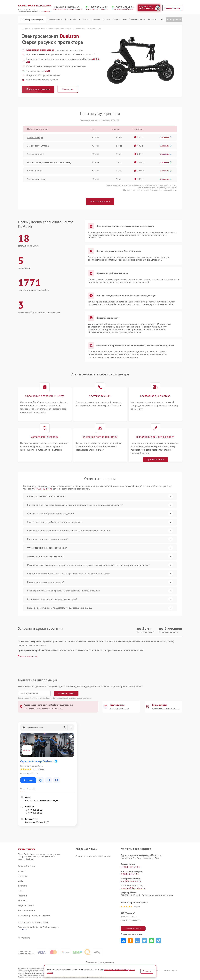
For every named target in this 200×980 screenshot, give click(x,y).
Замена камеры (35, 137)
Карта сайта (24, 938)
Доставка (96, 20)
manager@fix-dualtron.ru (133, 888)
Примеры (23, 876)
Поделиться (123, 941)
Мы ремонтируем (32, 20)
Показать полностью (28, 656)
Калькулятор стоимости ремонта (34, 915)
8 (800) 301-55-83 (130, 874)
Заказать (166, 137)
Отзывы (86, 20)
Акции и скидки (120, 20)
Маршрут (28, 780)
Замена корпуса (35, 154)
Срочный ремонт (54, 20)
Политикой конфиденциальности (80, 698)
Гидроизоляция (35, 171)
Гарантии (106, 20)
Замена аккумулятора (38, 146)
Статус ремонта (174, 19)
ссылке (24, 930)
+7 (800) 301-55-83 (98, 7)
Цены (68, 20)
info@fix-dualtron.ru (131, 881)
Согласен (147, 971)
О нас (77, 20)
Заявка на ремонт (138, 20)
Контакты (152, 20)
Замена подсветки (36, 179)
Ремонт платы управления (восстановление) (49, 162)
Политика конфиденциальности (100, 962)
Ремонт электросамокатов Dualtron (93, 856)
